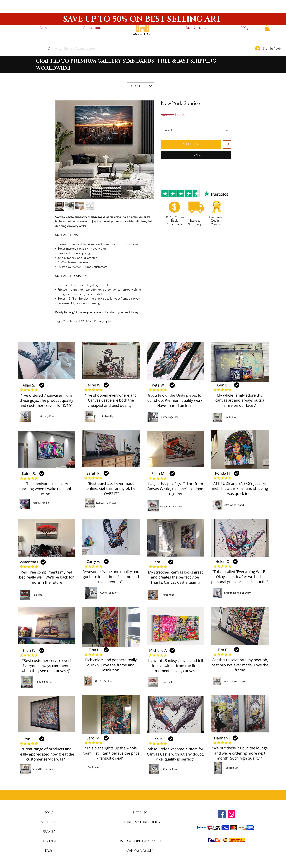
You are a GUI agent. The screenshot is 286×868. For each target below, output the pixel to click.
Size (165, 123)
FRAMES (49, 832)
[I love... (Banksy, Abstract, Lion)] (142, 49)
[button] (92, 28)
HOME (49, 813)
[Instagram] (231, 814)
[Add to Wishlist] (227, 144)
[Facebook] (222, 814)
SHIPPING (140, 813)
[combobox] (196, 130)
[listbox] (141, 86)
